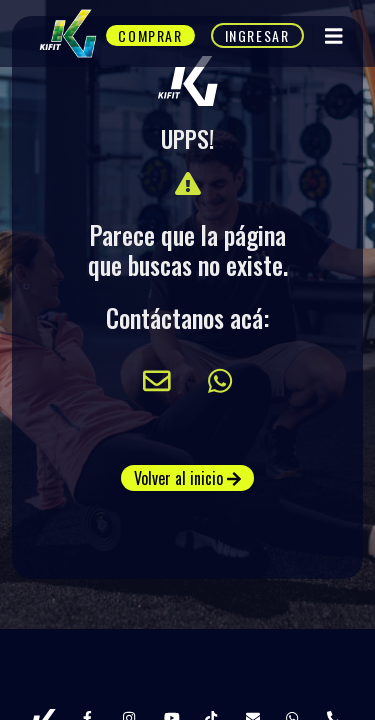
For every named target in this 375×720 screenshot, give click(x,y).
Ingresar (257, 35)
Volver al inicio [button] (187, 478)
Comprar (150, 35)
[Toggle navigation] (334, 36)
